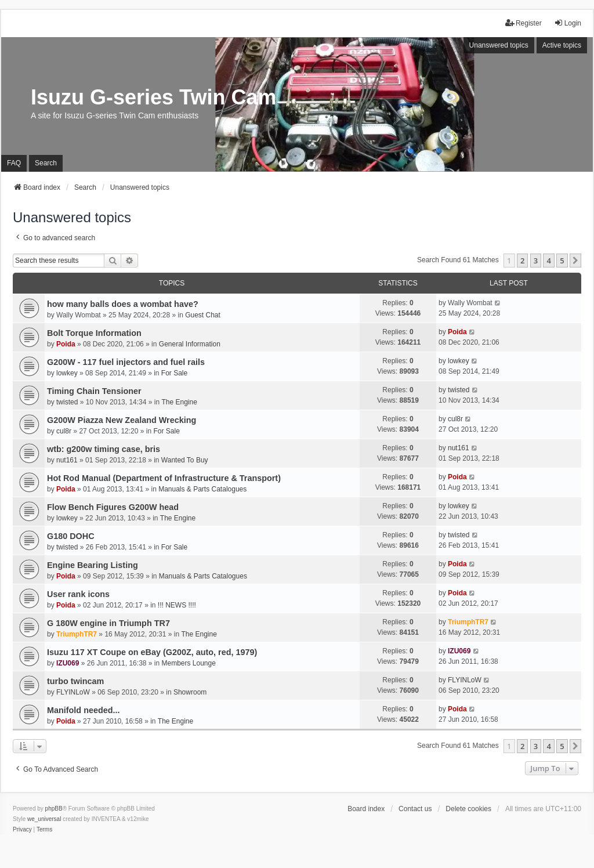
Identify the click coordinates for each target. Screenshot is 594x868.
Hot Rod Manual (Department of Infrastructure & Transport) (164, 478)
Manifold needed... (84, 710)
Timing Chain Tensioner (94, 391)
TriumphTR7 (77, 634)
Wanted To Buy (185, 460)
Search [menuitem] (46, 163)
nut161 (67, 460)
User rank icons (78, 594)
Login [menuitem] (568, 23)
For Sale (174, 373)
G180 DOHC (71, 536)
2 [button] (522, 261)
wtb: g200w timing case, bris (104, 449)
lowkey (67, 373)
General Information (190, 344)
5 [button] (562, 261)
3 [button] (536, 261)
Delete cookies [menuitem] (468, 809)
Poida (66, 344)
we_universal (44, 819)
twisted (67, 402)
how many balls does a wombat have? (123, 304)
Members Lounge (189, 663)
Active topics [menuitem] (562, 45)
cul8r (64, 431)
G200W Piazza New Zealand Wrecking (122, 420)
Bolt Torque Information (94, 333)
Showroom (190, 692)
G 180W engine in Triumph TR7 (108, 623)
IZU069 (68, 663)
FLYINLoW (73, 692)
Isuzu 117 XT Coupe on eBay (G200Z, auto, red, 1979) (152, 652)
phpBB (54, 809)
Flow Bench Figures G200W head (113, 507)
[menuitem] (22, 830)
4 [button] (548, 261)
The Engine (179, 402)
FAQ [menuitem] (14, 163)
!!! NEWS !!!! (177, 605)
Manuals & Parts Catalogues (202, 489)
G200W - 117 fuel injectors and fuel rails (126, 362)
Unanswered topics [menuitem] (499, 45)
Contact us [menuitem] (415, 809)
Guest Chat (203, 315)
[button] (575, 261)
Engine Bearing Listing (93, 565)
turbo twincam (75, 681)
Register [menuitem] (524, 23)
